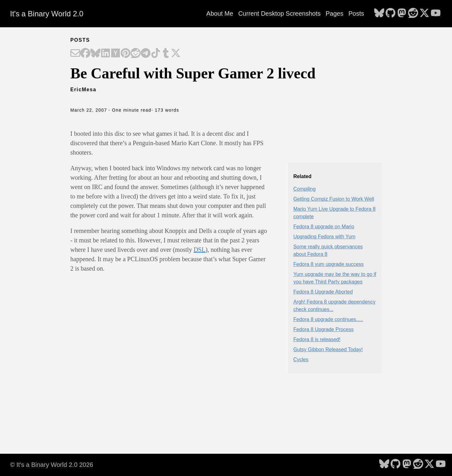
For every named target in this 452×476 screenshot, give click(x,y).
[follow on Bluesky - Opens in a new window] (379, 13)
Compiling (304, 189)
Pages (334, 13)
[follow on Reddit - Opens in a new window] (413, 13)
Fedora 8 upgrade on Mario (324, 227)
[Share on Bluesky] (95, 54)
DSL (200, 250)
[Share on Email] (75, 54)
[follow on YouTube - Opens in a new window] (436, 13)
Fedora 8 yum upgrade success (328, 264)
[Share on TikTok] (156, 54)
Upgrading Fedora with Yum (324, 237)
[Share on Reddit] (136, 54)
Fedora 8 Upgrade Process (323, 329)
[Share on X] (176, 54)
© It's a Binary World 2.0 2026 (52, 465)
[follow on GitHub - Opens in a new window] (390, 13)
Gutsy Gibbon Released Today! (328, 349)
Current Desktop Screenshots (279, 13)
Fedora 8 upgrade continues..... (328, 319)
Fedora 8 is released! (317, 339)
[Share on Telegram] (146, 54)
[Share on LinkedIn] (105, 54)
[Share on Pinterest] (126, 54)
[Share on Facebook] (85, 54)
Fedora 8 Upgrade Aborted (323, 292)
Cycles (301, 360)
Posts (356, 13)
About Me (220, 13)
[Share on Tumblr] (166, 54)
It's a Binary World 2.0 (47, 14)
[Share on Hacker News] (116, 54)
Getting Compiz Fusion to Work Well (334, 199)
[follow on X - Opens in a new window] (424, 13)
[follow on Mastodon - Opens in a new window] (402, 13)
